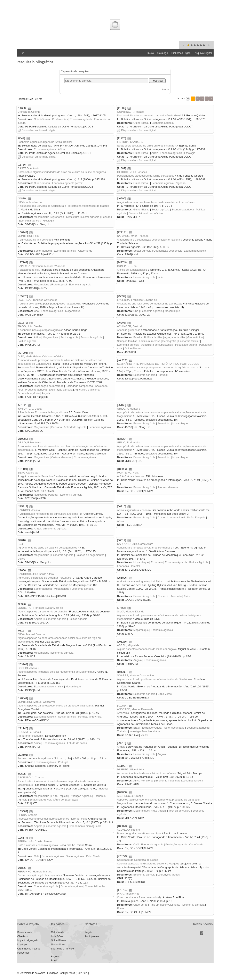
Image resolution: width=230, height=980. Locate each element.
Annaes (22, 758)
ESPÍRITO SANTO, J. (130, 142)
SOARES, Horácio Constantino (136, 675)
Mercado (177, 596)
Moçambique (41, 217)
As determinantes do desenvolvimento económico (147, 773)
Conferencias (60, 119)
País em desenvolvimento (165, 905)
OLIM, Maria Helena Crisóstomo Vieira (40, 356)
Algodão (181, 183)
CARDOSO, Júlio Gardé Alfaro (135, 544)
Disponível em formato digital (37, 130)
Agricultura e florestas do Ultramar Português (144, 548)
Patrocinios (23, 953)
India (160, 277)
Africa (61, 149)
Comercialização (95, 886)
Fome (121, 908)
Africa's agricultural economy (134, 510)
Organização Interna (29, 949)
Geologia (49, 221)
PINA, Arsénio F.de (128, 894)
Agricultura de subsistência (157, 345)
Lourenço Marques (169, 875)
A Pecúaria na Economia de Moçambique (42, 412)
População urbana (186, 345)
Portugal (162, 375)
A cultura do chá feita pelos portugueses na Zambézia (49, 304)
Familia (138, 337)
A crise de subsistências (131, 270)
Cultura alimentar (61, 457)
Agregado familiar (175, 337)
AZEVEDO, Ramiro (129, 830)
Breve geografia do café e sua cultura (139, 833)
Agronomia (58, 217)
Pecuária (107, 217)
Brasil (137, 728)
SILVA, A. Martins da (30, 202)
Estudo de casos (77, 743)
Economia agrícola (81, 119)
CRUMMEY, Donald (29, 732)
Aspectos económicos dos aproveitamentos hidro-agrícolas (53, 819)
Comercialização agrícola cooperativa (40, 875)
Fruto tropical (59, 284)
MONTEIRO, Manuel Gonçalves (37, 702)
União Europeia (196, 517)
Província (96, 717)
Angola (46, 393)
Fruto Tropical (59, 796)
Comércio (163, 596)
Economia (157, 562)
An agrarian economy (30, 736)
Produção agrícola (36, 390)
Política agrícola (27, 341)
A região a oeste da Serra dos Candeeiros (42, 476)
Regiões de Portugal (46, 495)
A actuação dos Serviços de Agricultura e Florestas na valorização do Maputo (63, 206)
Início (150, 53)
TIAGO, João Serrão (30, 326)
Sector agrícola (90, 217)
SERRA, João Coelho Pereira (35, 841)
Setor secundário (174, 728)
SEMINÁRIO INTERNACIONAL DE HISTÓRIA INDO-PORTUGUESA (158, 364)
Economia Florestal (129, 566)
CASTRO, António (28, 168)
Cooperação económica (168, 251)
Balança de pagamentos (90, 555)
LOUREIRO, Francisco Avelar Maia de (40, 608)
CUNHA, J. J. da (127, 266)
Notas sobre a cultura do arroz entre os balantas (146, 146)
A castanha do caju (29, 270)
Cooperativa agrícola (46, 886)
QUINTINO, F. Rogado (130, 112)
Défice (21, 559)
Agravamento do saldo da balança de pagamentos (47, 548)
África (37, 337)
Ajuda (165, 89)
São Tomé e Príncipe (62, 949)
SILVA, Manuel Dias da (131, 612)
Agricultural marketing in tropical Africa (140, 581)
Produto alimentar (168, 487)
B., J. (21, 544)
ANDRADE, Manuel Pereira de (135, 709)
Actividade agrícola (75, 427)
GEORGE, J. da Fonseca (132, 172)
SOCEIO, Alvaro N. (29, 668)
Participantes (92, 936)
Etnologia (190, 153)
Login (22, 52)
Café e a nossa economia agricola (38, 845)
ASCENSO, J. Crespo (31, 777)
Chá (36, 311)
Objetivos (23, 936)
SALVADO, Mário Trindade (133, 236)
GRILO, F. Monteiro (129, 409)
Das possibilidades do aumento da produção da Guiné (149, 115)
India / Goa (57, 936)
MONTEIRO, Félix (28, 236)
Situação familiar (127, 341)
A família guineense (129, 330)
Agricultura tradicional (87, 390)
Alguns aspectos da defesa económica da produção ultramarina (55, 706)
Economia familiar (189, 341)
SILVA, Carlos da (28, 473)
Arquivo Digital (203, 53)
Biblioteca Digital (181, 53)
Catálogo (163, 53)
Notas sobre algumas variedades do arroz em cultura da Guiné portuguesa (62, 172)
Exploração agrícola (61, 390)
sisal (61, 686)
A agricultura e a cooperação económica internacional (149, 240)
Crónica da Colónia (29, 112)
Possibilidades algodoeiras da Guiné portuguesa (146, 176)
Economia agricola (144, 875)
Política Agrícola (199, 562)
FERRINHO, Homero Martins (35, 872)
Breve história (25, 932)
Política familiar (153, 337)
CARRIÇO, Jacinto (29, 510)
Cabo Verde (85, 251)
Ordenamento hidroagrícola (85, 826)
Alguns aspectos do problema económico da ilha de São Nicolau (155, 679)
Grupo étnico (195, 337)
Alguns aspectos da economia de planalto (42, 612)
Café (136, 844)
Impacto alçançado (28, 940)
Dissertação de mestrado (49, 386)
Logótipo (22, 945)
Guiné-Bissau (42, 119)
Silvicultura (73, 217)
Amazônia (123, 713)
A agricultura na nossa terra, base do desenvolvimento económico (156, 202)
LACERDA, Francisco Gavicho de (38, 300)
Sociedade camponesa (79, 386)
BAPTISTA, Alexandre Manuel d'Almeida (42, 266)
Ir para (181, 98)
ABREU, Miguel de (128, 645)
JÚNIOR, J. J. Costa (30, 409)
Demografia (169, 341)
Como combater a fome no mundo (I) (139, 897)
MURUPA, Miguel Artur (131, 769)
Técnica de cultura (179, 811)
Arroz (155, 153)
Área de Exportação (66, 800)
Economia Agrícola (100, 427)
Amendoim (164, 423)
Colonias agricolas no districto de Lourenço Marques (148, 864)
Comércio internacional (171, 517)
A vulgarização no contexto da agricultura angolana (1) (50, 514)
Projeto (89, 932)
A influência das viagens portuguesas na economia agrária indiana (156, 367)
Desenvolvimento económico (146, 213)
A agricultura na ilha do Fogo (35, 240)
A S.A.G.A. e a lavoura (130, 476)
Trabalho (122, 731)
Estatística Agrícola (41, 800)
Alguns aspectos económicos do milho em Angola (146, 649)
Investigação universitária (145, 731)
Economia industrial (167, 781)
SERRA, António (27, 815)
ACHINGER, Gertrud (129, 326)
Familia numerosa (149, 341)
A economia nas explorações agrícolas (41, 330)
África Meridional (143, 781)
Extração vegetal (152, 728)
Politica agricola (78, 619)
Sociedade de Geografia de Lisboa (138, 860)
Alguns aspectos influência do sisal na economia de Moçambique (56, 672)
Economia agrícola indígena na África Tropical (45, 142)
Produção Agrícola (81, 796)
